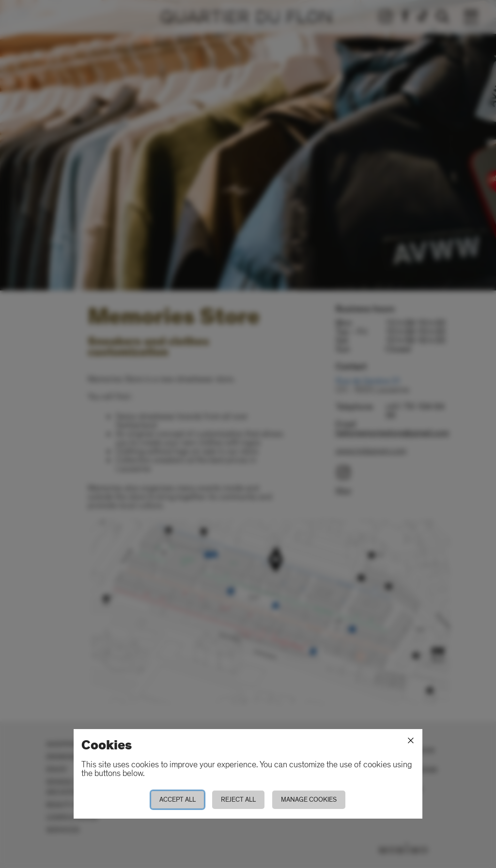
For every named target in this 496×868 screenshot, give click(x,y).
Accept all (178, 799)
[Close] (411, 741)
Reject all (238, 799)
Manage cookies (309, 799)
